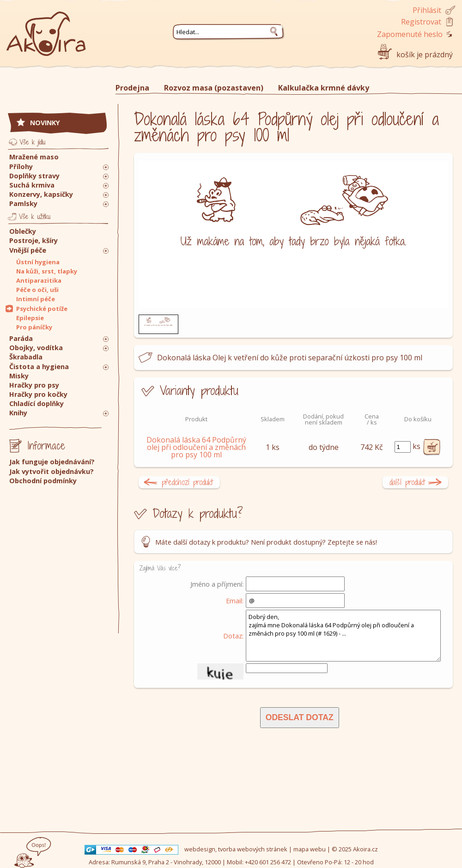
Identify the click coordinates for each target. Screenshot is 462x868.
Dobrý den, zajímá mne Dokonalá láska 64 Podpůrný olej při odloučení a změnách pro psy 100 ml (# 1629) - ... (343, 636)
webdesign (200, 849)
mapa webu (310, 849)
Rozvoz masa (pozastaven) (214, 88)
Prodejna (132, 88)
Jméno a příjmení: (217, 584)
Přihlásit (427, 10)
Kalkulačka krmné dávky (324, 88)
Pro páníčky (34, 327)
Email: (235, 601)
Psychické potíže (42, 309)
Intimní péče (36, 299)
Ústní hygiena (38, 262)
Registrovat (421, 22)
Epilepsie (30, 318)
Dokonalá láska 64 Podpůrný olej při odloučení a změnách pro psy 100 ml (196, 447)
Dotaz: (233, 636)
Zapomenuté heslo (410, 34)
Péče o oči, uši (37, 290)
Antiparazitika (39, 280)
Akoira (46, 29)
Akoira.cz (365, 849)
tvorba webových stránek (253, 849)
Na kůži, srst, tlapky (47, 271)
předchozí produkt (187, 482)
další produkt (407, 482)
